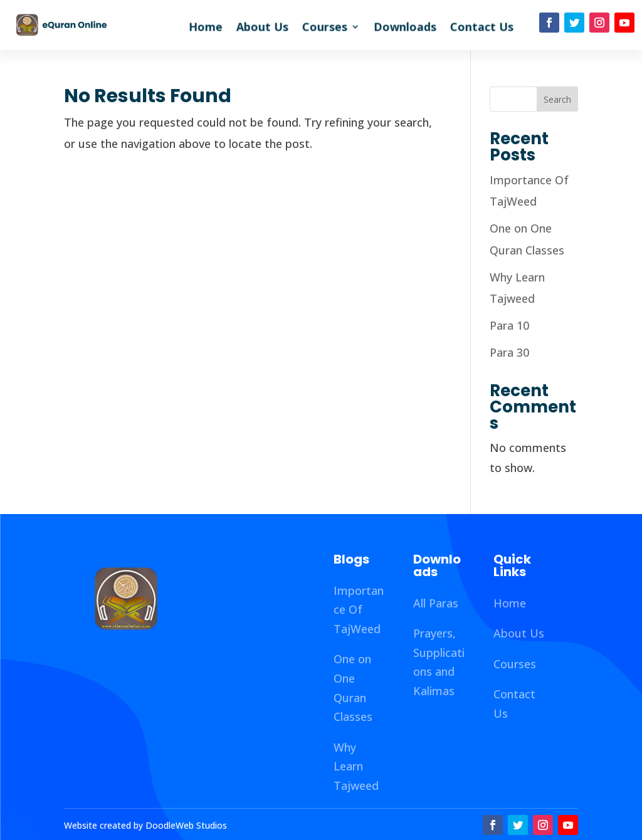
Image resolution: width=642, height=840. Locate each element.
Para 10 (509, 325)
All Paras (436, 603)
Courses (325, 29)
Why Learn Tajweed (356, 766)
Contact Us (482, 29)
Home (206, 29)
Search (557, 99)
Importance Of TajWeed (359, 610)
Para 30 (509, 352)
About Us (262, 29)
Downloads (405, 29)
